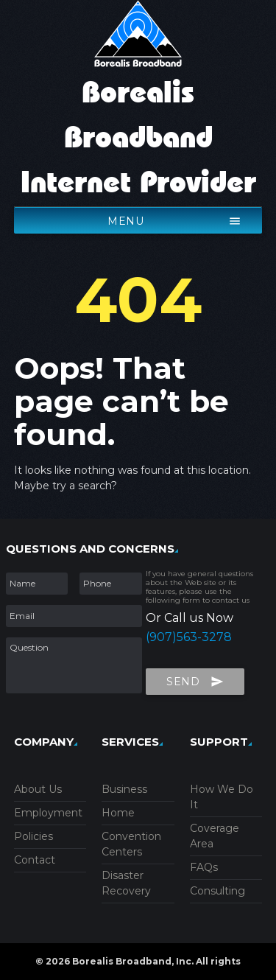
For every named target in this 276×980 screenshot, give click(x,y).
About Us (38, 789)
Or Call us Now (190, 618)
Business (124, 789)
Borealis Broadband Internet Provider (138, 139)
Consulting (217, 891)
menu (174, 218)
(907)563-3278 (189, 637)
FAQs (204, 867)
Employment (48, 813)
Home (118, 813)
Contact (35, 860)
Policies (33, 836)
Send (195, 678)
